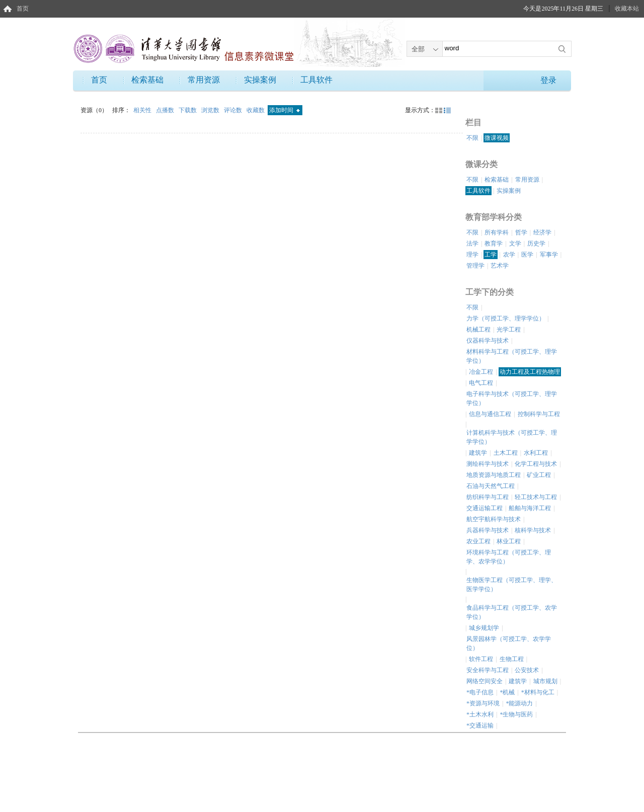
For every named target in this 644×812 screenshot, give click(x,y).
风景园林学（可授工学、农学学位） (509, 643)
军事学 (549, 255)
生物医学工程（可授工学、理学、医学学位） (512, 585)
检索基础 (147, 80)
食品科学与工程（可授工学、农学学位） (512, 612)
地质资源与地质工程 (494, 475)
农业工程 (478, 541)
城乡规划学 (484, 628)
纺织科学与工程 (488, 497)
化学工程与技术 (536, 464)
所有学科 (497, 232)
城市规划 (545, 681)
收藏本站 (627, 9)
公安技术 (527, 670)
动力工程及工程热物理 (530, 372)
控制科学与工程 (539, 414)
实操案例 (260, 80)
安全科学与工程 (488, 670)
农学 (509, 255)
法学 (472, 243)
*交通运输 (480, 725)
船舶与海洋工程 (530, 508)
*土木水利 (480, 714)
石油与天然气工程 (491, 486)
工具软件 (316, 80)
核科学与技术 (533, 530)
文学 (515, 243)
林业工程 (509, 541)
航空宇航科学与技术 (494, 519)
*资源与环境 (483, 703)
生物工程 (512, 659)
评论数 (234, 110)
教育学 (494, 243)
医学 (527, 255)
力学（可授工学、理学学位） (506, 318)
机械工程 (478, 330)
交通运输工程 (485, 508)
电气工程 (481, 383)
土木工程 (506, 453)
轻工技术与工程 (536, 497)
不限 (472, 138)
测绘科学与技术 (488, 464)
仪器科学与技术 (488, 341)
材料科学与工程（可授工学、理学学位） (512, 356)
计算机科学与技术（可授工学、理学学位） (512, 437)
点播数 (166, 110)
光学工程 (509, 330)
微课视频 (497, 138)
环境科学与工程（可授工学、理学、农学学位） (509, 557)
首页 (23, 9)
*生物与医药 (516, 714)
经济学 (542, 232)
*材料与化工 (538, 692)
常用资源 (204, 80)
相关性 (143, 110)
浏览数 (211, 110)
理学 (472, 255)
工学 (491, 255)
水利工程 (536, 453)
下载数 (188, 110)
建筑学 (478, 453)
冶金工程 (481, 372)
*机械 (507, 692)
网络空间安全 (485, 681)
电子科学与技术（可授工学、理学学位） (512, 398)
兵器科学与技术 (488, 530)
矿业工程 (539, 475)
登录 (548, 80)
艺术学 (500, 266)
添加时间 (285, 110)
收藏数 (256, 110)
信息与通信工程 (490, 414)
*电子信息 (480, 692)
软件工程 (481, 659)
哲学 (521, 232)
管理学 (475, 266)
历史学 (536, 243)
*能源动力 (519, 703)
